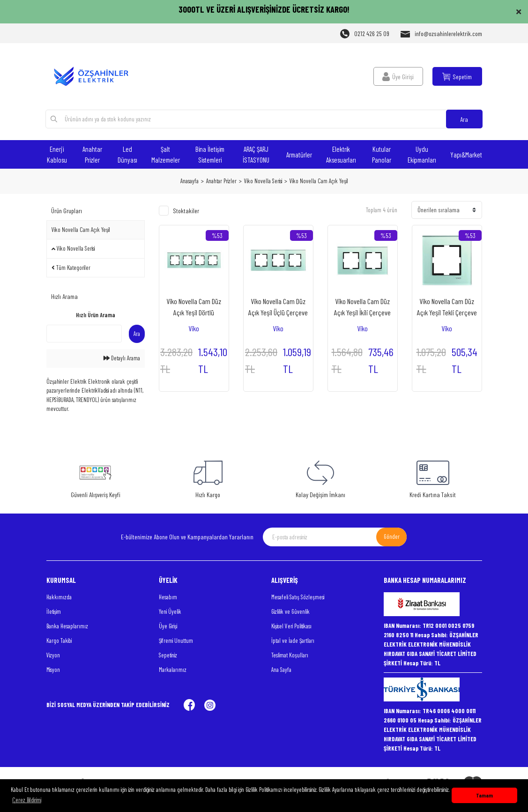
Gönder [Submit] (392, 536)
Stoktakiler (186, 211)
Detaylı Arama (122, 358)
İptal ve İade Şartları (293, 641)
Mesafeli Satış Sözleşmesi (298, 597)
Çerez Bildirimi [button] (27, 800)
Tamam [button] (484, 795)
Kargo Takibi (59, 641)
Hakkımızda (59, 597)
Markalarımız (173, 670)
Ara (464, 119)
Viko (194, 328)
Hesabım (168, 597)
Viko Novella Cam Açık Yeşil (319, 181)
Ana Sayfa (281, 670)
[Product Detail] (217, 235)
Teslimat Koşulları (290, 655)
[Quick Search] (84, 334)
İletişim (54, 611)
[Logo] (96, 76)
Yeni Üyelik (170, 611)
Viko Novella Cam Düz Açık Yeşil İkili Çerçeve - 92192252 (362, 307)
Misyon (53, 670)
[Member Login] (398, 76)
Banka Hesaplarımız (67, 626)
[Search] (264, 119)
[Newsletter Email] (335, 537)
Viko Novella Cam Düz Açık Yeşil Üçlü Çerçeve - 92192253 (278, 307)
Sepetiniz (168, 655)
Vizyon (53, 655)
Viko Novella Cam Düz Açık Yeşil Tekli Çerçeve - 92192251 (447, 307)
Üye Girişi (168, 626)
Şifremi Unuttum (176, 641)
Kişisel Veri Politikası (291, 626)
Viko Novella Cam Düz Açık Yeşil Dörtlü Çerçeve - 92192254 (194, 307)
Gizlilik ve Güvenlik (290, 611)
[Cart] (457, 76)
